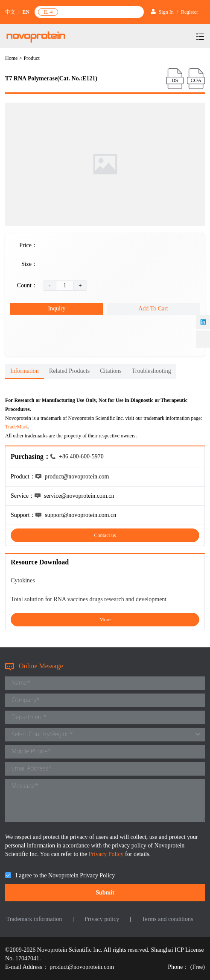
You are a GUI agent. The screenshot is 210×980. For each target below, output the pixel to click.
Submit (105, 893)
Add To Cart (153, 308)
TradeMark (17, 427)
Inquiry (57, 308)
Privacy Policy (107, 854)
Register (190, 12)
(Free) (198, 967)
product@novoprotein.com (82, 967)
